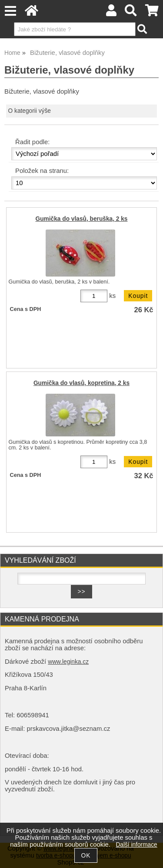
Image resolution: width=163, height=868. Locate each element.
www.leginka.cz (68, 662)
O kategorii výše (30, 111)
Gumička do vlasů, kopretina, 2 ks (81, 383)
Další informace (136, 845)
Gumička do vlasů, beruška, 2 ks (82, 219)
